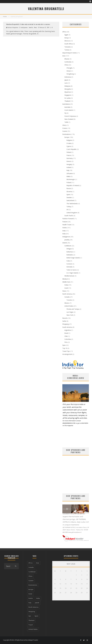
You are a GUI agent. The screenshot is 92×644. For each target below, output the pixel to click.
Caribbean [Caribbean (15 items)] (32, 572)
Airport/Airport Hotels (70, 53)
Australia (67, 107)
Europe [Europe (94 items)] (31, 589)
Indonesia (68, 77)
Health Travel (67, 225)
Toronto (69, 300)
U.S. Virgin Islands (72, 273)
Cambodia (68, 62)
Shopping (65, 324)
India (64, 231)
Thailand (67, 101)
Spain (68, 194)
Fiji (65, 113)
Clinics (64, 125)
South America (67, 327)
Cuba (68, 261)
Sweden (69, 197)
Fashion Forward (68, 219)
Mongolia (68, 89)
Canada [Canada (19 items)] (31, 567)
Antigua (69, 249)
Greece (69, 161)
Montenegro (71, 179)
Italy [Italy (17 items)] (30, 603)
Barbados (70, 255)
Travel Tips (66, 351)
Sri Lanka (67, 98)
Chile (66, 336)
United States (69, 306)
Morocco (67, 41)
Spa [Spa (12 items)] (30, 616)
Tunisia (67, 50)
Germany (70, 158)
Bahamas (70, 252)
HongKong (70, 74)
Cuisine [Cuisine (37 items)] (31, 581)
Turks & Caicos (72, 270)
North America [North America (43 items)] (33, 607)
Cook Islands (69, 110)
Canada (67, 297)
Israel (66, 288)
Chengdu (69, 68)
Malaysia (67, 86)
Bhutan (67, 59)
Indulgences (24, 27)
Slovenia (69, 192)
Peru (66, 342)
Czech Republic (72, 149)
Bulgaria (69, 140)
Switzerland (70, 200)
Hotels (65, 228)
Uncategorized (67, 354)
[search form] (8, 566)
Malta (68, 176)
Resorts (65, 318)
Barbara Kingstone (12, 27)
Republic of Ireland (73, 185)
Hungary (69, 164)
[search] (16, 566)
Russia (69, 188)
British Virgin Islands (73, 258)
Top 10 (65, 348)
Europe (67, 137)
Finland (69, 152)
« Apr (54, 599)
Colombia (68, 339)
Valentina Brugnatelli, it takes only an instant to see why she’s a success (28, 24)
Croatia (69, 143)
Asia (64, 56)
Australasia (66, 104)
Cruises (65, 128)
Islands (65, 243)
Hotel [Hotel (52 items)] (30, 594)
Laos (66, 83)
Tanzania (67, 47)
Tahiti (66, 122)
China (66, 65)
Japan (66, 80)
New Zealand (69, 119)
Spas (64, 345)
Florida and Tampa (73, 309)
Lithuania (70, 173)
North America (67, 294)
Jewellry (31, 27)
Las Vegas (70, 312)
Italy (68, 170)
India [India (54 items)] (38, 598)
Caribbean (68, 246)
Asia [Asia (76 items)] (38, 563)
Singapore (68, 95)
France (69, 155)
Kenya (66, 38)
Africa (64, 32)
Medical (65, 279)
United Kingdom (72, 213)
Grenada (69, 267)
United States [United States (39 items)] (33, 629)
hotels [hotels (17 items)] (31, 598)
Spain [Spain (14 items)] (36, 616)
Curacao (69, 264)
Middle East (66, 282)
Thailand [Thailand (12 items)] (31, 620)
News (36, 27)
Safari (64, 321)
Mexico (67, 303)
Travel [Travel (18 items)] (31, 625)
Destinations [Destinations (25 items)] (33, 585)
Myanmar (68, 92)
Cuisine (65, 131)
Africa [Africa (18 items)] (31, 563)
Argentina (68, 330)
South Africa (69, 44)
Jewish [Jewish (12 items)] (37, 603)
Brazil (66, 333)
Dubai (66, 285)
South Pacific (69, 216)
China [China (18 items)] (30, 576)
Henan (69, 71)
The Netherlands (72, 204)
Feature (65, 222)
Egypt (66, 35)
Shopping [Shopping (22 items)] (32, 612)
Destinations (67, 134)
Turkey (69, 207)
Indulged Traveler (33, 640)
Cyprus (69, 146)
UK (67, 210)
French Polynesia (70, 116)
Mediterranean (69, 276)
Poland (69, 182)
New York (70, 315)
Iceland (69, 167)
